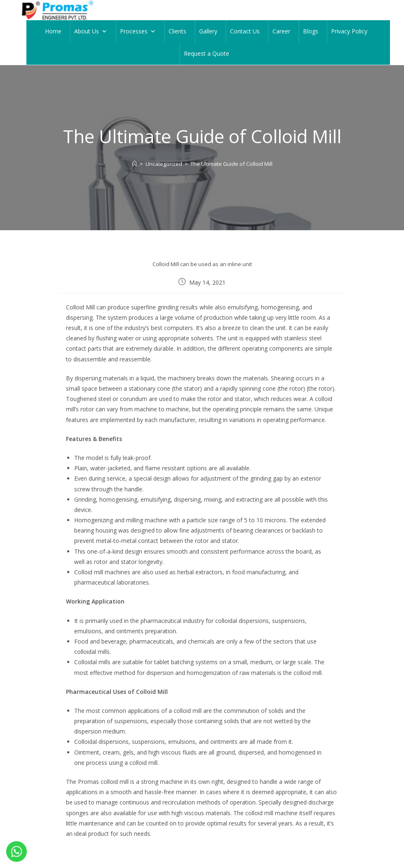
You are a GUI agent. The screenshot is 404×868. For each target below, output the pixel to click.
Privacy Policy (349, 31)
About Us (91, 31)
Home (53, 31)
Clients (177, 31)
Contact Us (245, 31)
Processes (138, 31)
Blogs (311, 31)
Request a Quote (207, 53)
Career (281, 31)
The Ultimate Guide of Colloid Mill (231, 164)
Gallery (208, 31)
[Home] (135, 164)
